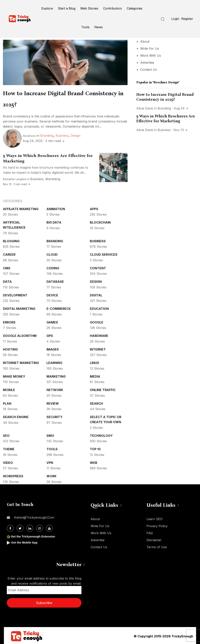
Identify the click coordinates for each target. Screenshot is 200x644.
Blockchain (100, 221)
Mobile (9, 389)
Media (95, 375)
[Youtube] (49, 527)
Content (98, 267)
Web (94, 462)
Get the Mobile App (25, 541)
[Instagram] (40, 527)
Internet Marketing (21, 362)
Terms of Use (157, 546)
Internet (98, 348)
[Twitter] (20, 527)
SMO (50, 434)
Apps (94, 208)
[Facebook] (10, 527)
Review (53, 402)
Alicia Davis (145, 108)
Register (187, 19)
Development (15, 294)
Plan (7, 402)
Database (55, 280)
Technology (101, 434)
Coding (53, 267)
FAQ (150, 532)
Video (8, 462)
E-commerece (59, 307)
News (99, 27)
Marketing (53, 178)
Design (75, 134)
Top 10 (95, 448)
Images (53, 348)
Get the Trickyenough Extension (35, 535)
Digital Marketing (19, 307)
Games (52, 321)
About (145, 41)
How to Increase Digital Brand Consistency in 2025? (165, 97)
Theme (9, 448)
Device (52, 294)
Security (54, 416)
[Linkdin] (30, 527)
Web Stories (89, 8)
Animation (56, 208)
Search (96, 402)
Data (7, 280)
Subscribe (44, 602)
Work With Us (151, 56)
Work (51, 475)
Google (97, 321)
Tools (85, 27)
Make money (14, 375)
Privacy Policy (157, 525)
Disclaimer (154, 539)
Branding (47, 134)
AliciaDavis (29, 135)
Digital (96, 294)
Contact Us (149, 70)
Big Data (54, 221)
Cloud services (104, 253)
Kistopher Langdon (15, 178)
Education (99, 307)
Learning (54, 362)
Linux (95, 362)
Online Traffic (103, 389)
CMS (7, 267)
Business (62, 134)
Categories (135, 8)
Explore (47, 8)
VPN (50, 462)
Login (175, 19)
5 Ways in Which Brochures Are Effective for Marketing (166, 118)
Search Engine (16, 416)
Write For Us (150, 48)
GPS (50, 335)
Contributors (112, 8)
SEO (6, 434)
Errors (9, 321)
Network (55, 389)
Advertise (147, 63)
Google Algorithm (20, 335)
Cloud (52, 253)
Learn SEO (154, 518)
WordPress (13, 475)
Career (9, 253)
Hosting (10, 348)
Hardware (99, 335)
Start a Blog (67, 8)
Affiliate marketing (21, 208)
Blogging (11, 240)
